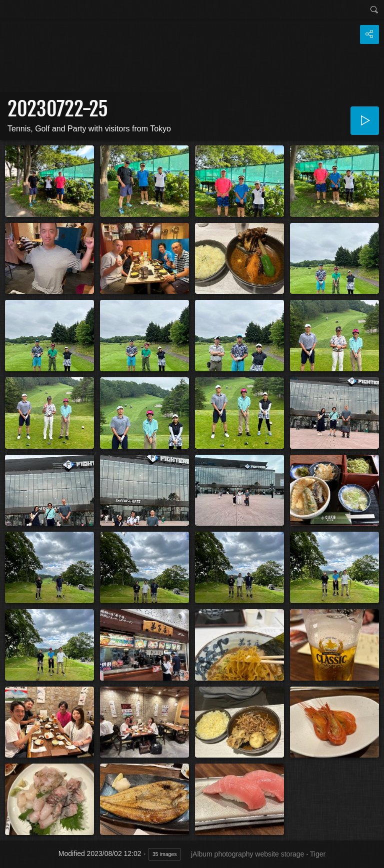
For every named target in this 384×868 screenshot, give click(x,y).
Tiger (318, 854)
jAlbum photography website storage (247, 854)
